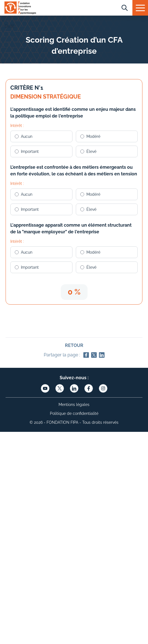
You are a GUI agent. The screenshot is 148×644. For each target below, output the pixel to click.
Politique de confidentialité (74, 413)
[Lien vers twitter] (60, 388)
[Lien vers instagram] (103, 388)
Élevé (88, 151)
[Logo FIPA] (20, 9)
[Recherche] (125, 8)
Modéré (90, 136)
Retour (74, 345)
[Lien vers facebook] (89, 388)
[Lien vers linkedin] (74, 388)
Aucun (24, 136)
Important (27, 151)
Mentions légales (74, 405)
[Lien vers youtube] (45, 388)
